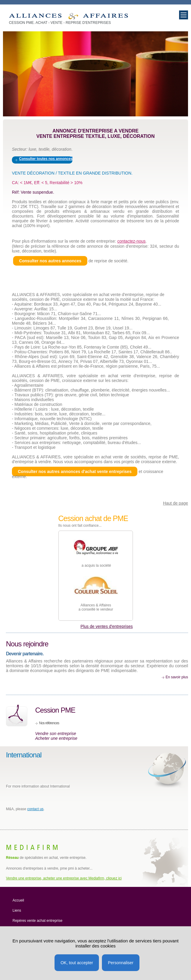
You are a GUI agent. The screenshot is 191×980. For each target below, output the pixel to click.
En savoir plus (177, 677)
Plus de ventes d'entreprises (107, 626)
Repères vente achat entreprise (37, 921)
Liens (17, 910)
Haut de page (176, 503)
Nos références (49, 723)
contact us (35, 809)
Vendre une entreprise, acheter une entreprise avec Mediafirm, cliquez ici (64, 878)
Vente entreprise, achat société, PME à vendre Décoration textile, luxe (68, 16)
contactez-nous (132, 241)
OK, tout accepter (77, 963)
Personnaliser (121, 963)
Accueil (18, 900)
